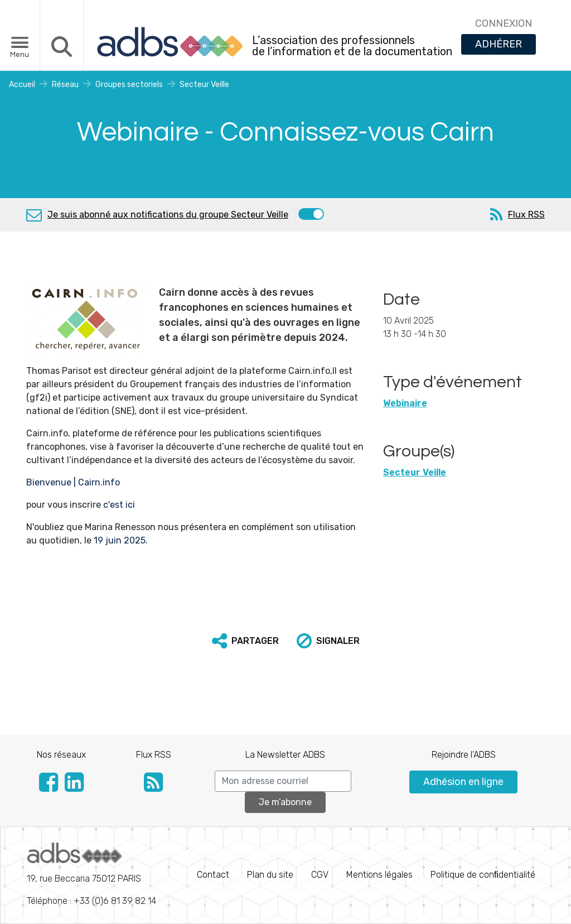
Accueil (22, 85)
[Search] (283, 781)
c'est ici (120, 505)
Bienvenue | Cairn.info (73, 482)
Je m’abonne (285, 802)
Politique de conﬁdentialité (483, 875)
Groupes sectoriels (129, 85)
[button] (245, 641)
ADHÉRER (499, 44)
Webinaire (405, 403)
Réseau (65, 85)
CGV (320, 875)
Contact (213, 875)
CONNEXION (504, 23)
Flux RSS (526, 215)
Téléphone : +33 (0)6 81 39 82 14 (91, 874)
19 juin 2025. (121, 540)
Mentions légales (379, 875)
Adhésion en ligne (463, 782)
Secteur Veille (204, 85)
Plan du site (270, 875)
